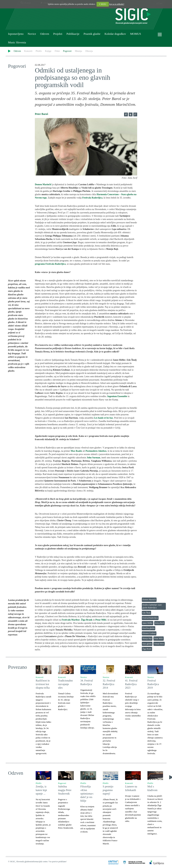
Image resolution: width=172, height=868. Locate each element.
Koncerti (28, 51)
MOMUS (136, 34)
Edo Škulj (146, 613)
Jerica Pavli (160, 623)
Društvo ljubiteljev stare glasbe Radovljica (152, 606)
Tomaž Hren (159, 644)
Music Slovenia (17, 42)
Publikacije (73, 34)
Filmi (57, 51)
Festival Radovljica (150, 618)
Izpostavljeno (16, 34)
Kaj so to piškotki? (117, 4)
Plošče (39, 51)
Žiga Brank (147, 649)
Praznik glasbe (92, 34)
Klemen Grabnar (149, 633)
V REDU (103, 4)
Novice (32, 34)
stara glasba (147, 644)
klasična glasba (149, 628)
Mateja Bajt (147, 638)
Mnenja (78, 51)
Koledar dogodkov (115, 34)
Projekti (58, 34)
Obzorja (89, 51)
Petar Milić (159, 638)
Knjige (48, 51)
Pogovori (67, 51)
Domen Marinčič (149, 600)
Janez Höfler (148, 623)
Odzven (45, 34)
